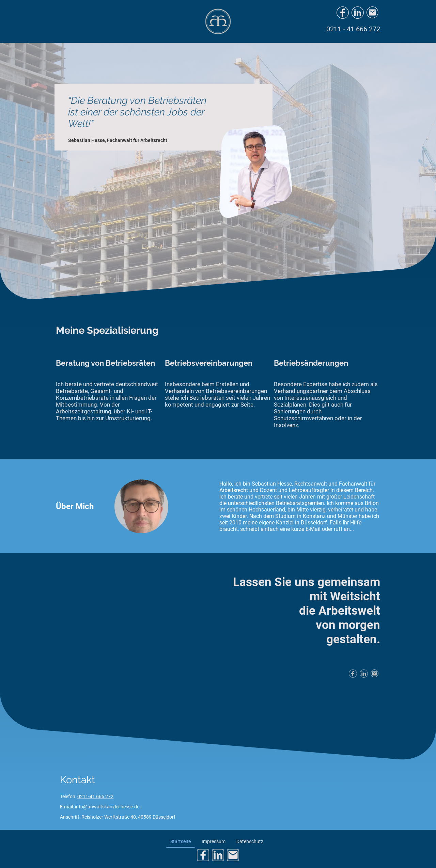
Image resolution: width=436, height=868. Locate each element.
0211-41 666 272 (95, 796)
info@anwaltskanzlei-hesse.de (107, 807)
